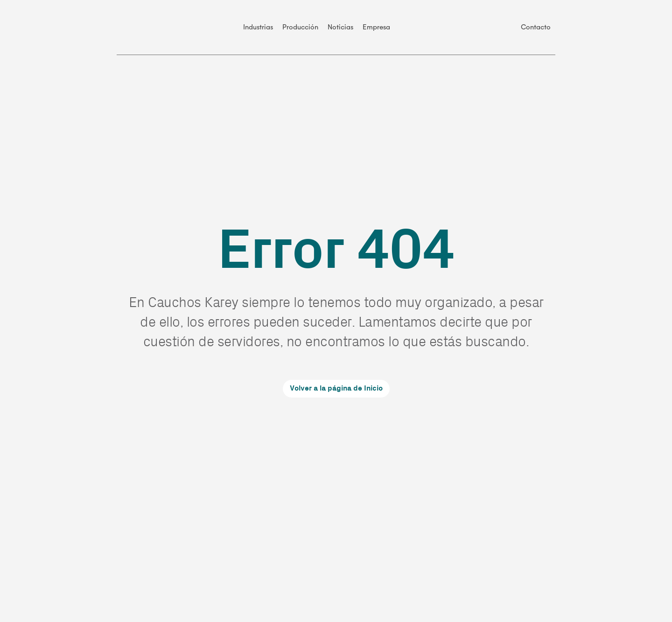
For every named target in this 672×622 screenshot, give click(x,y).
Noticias (340, 27)
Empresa (376, 27)
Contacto (536, 27)
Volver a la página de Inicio (336, 388)
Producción (300, 27)
